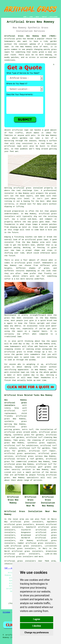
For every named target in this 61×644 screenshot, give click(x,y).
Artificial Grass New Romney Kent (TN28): (31, 36)
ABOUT (37, 17)
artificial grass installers (19, 557)
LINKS (31, 17)
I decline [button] (37, 626)
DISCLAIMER (53, 17)
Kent (53, 470)
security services (21, 470)
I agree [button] (37, 619)
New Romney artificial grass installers (16, 403)
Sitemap (7, 612)
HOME (25, 17)
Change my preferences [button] (37, 632)
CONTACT (44, 17)
